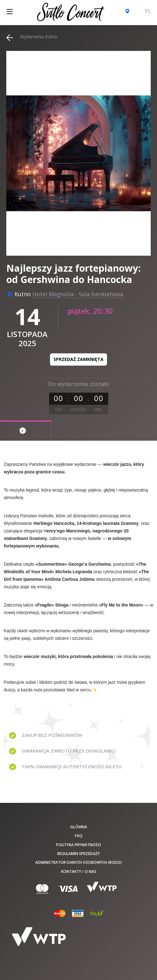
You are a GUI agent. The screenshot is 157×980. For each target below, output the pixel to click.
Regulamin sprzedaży (78, 854)
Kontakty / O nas (79, 871)
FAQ (79, 836)
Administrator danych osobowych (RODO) (78, 862)
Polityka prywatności (78, 845)
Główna (79, 827)
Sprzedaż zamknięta (78, 359)
